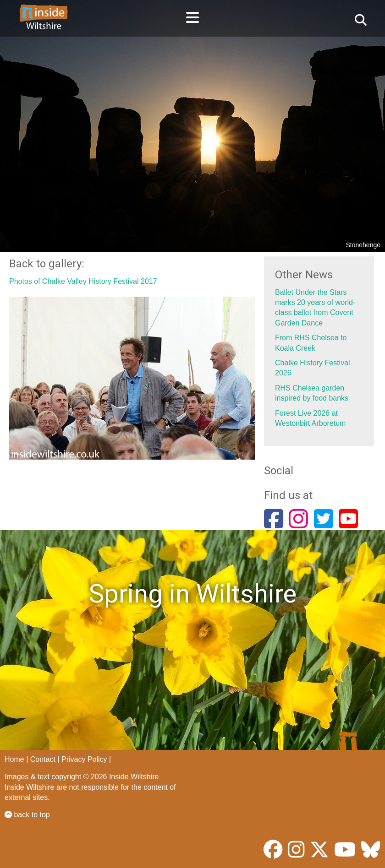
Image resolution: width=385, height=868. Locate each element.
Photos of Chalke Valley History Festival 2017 (83, 281)
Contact (43, 759)
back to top (27, 815)
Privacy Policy (84, 759)
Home (14, 759)
